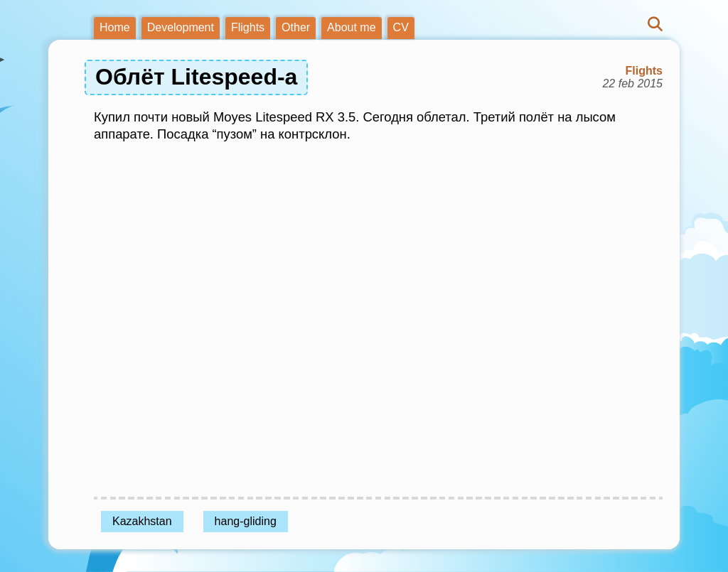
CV (401, 27)
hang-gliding (246, 521)
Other (296, 27)
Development (181, 27)
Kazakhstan (142, 521)
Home (115, 27)
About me (351, 27)
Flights (248, 27)
